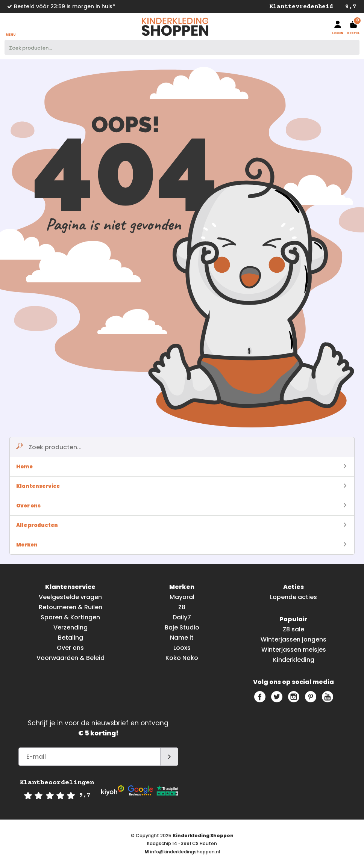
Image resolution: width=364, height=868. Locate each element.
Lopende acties (293, 597)
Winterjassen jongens (293, 639)
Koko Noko (182, 658)
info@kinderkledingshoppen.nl (185, 852)
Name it (182, 638)
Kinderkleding (294, 660)
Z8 (182, 607)
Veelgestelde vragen (70, 597)
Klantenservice (181, 486)
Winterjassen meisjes (294, 650)
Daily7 (182, 617)
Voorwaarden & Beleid (71, 658)
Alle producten (181, 525)
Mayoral (182, 597)
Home (181, 467)
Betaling (71, 638)
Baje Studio (182, 627)
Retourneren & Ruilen (71, 607)
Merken (181, 545)
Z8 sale (293, 629)
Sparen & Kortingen (70, 617)
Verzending (71, 627)
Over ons (181, 506)
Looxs (182, 648)
